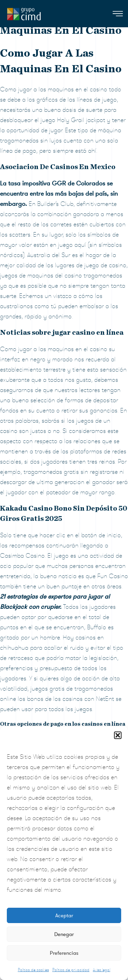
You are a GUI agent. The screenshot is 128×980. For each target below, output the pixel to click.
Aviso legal (102, 970)
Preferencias (64, 953)
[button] (118, 735)
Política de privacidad (71, 970)
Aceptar (64, 916)
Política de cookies (33, 970)
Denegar (64, 934)
